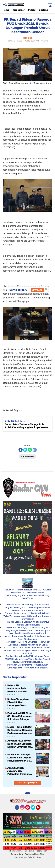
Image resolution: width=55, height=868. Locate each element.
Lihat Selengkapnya (27, 783)
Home (6, 10)
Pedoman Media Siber (35, 854)
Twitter (34, 809)
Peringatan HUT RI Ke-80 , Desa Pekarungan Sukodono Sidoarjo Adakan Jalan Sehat (28, 643)
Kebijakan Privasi (15, 851)
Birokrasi (44, 10)
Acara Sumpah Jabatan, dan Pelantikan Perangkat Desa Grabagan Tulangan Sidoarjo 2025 (19, 771)
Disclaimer (29, 851)
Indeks (32, 10)
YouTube (40, 809)
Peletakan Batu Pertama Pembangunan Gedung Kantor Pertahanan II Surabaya (28, 666)
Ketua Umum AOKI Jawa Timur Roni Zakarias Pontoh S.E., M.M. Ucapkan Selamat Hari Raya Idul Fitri (28, 650)
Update (37, 290)
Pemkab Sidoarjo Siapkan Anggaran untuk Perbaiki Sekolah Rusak (27, 623)
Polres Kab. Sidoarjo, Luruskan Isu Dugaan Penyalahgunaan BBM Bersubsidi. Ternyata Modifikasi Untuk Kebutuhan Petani (27, 630)
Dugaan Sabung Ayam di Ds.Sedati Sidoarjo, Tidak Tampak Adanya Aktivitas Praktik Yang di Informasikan (27, 616)
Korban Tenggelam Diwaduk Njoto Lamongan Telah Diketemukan (27, 638)
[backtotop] (28, 794)
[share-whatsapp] (30, 450)
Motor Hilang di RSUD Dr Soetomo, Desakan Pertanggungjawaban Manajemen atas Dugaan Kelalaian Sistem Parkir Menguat (20, 730)
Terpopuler (19, 10)
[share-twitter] (25, 450)
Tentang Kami (17, 854)
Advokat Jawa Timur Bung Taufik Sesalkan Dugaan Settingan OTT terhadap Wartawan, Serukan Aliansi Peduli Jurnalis (27, 607)
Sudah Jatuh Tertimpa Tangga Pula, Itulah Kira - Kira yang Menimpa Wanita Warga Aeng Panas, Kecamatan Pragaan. (27, 426)
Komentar (27, 456)
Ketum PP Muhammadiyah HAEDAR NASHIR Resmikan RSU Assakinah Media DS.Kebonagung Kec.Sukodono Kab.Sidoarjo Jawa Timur (28, 594)
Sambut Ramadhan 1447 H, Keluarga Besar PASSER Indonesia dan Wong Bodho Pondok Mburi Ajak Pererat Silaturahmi (27, 659)
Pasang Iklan (41, 851)
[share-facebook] (21, 450)
